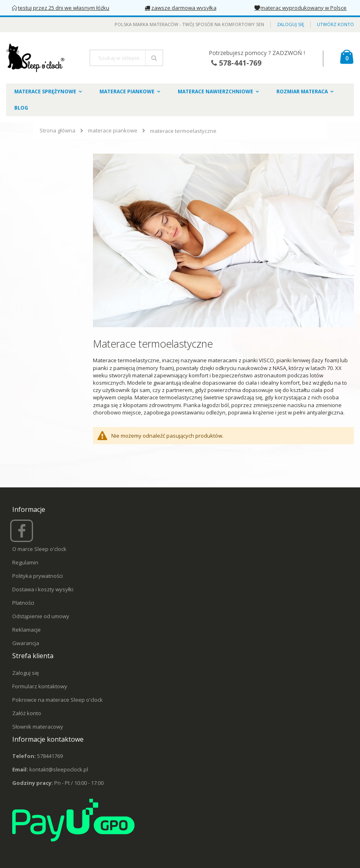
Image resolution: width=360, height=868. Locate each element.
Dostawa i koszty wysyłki (43, 589)
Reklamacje (27, 630)
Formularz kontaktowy (40, 686)
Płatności (23, 603)
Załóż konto (27, 713)
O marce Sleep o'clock (39, 549)
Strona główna (57, 130)
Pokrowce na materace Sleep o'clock (57, 700)
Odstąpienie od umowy (41, 616)
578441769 (50, 756)
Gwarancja (26, 643)
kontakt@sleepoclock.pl (59, 769)
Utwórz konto (335, 24)
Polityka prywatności (38, 576)
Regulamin (25, 562)
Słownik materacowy (38, 727)
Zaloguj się (290, 24)
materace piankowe (113, 131)
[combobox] (126, 58)
